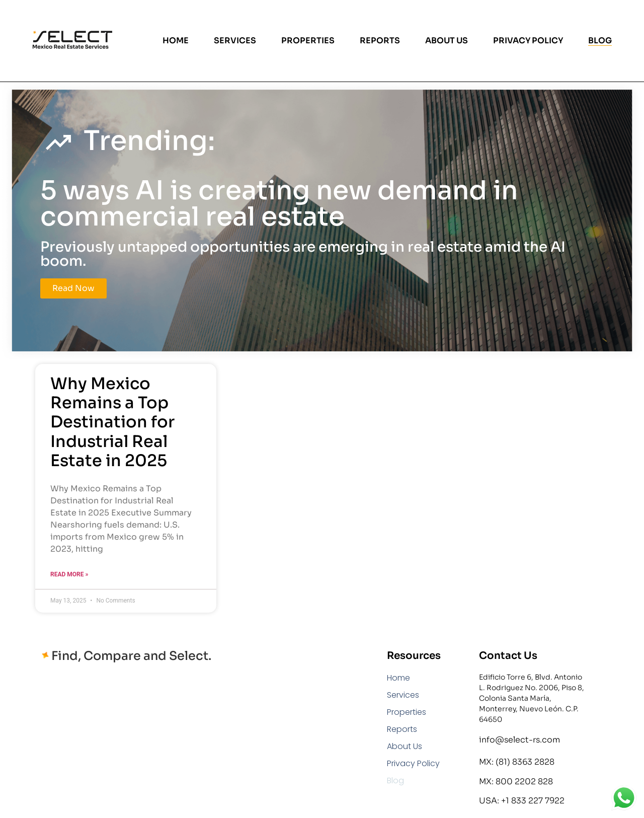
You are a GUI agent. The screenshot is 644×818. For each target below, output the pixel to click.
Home (176, 41)
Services (235, 41)
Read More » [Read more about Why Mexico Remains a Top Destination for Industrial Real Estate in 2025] (69, 574)
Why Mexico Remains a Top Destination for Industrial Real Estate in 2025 (112, 422)
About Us (447, 41)
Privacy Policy (528, 41)
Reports (380, 41)
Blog (600, 41)
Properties (308, 41)
